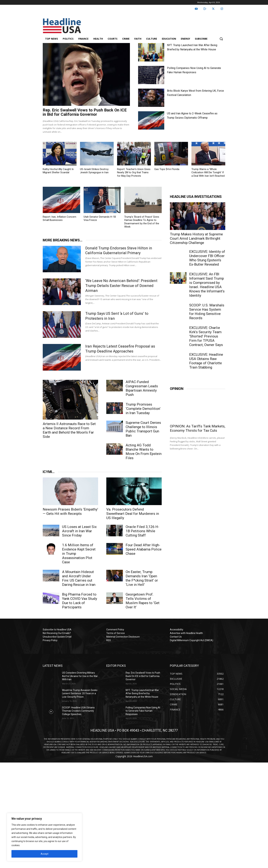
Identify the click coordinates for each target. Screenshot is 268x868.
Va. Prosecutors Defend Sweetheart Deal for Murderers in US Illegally (133, 514)
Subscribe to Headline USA (57, 630)
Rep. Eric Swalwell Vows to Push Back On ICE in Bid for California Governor (85, 112)
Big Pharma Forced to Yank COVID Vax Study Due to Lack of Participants (80, 601)
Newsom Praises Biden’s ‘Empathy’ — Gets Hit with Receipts (70, 511)
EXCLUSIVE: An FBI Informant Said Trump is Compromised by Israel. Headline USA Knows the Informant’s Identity (207, 285)
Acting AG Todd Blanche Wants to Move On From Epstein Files (144, 452)
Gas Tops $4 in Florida (167, 169)
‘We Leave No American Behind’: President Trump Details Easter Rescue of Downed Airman (121, 286)
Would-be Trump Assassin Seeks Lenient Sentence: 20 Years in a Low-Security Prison (80, 693)
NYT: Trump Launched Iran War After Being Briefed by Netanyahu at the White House (142, 693)
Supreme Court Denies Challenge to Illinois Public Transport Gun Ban (143, 429)
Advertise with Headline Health (186, 633)
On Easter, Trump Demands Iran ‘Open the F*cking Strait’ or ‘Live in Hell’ (142, 578)
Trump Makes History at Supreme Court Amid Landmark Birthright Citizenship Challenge (196, 238)
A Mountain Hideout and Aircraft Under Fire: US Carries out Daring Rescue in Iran (79, 578)
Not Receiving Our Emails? (57, 633)
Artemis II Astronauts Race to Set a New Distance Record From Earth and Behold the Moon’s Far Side (69, 430)
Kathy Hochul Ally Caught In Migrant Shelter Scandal (58, 171)
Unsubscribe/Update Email (57, 637)
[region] (44, 837)
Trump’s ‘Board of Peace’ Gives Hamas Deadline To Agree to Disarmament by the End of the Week (142, 222)
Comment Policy (115, 630)
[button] (221, 39)
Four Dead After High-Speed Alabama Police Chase (144, 549)
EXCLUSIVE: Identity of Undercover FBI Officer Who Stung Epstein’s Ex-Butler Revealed (207, 258)
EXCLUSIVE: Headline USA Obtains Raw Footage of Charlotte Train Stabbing (206, 361)
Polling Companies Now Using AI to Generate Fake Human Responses (143, 711)
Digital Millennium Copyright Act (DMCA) (192, 640)
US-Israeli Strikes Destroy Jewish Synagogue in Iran (94, 171)
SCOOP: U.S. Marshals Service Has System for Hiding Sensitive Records (207, 312)
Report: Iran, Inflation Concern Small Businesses (59, 218)
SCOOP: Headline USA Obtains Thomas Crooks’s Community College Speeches (78, 711)
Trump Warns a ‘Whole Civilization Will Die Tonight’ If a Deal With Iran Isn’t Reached (208, 172)
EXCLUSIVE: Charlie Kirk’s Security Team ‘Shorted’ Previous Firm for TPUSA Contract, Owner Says (206, 336)
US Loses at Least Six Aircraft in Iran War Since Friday (79, 531)
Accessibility (177, 630)
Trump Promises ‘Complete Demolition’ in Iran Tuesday (143, 409)
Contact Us (176, 637)
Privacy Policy (50, 640)
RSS (109, 640)
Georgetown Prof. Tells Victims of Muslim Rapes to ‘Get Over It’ (143, 601)
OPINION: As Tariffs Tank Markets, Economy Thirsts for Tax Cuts (198, 428)
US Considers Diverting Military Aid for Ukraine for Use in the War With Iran (80, 676)
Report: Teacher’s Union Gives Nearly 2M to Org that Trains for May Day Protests (134, 172)
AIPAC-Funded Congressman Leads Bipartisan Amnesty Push (142, 388)
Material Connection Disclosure (123, 637)
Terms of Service (116, 633)
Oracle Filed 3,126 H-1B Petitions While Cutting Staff (142, 531)
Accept (45, 854)
